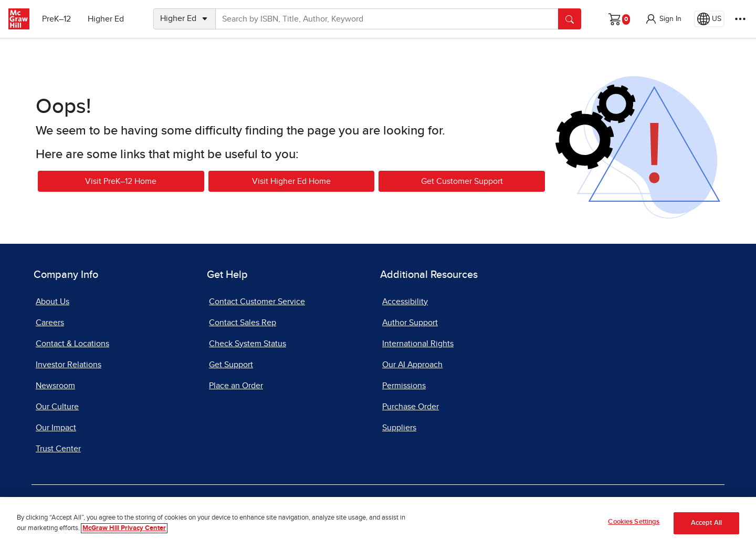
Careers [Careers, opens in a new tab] (50, 323)
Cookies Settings (634, 522)
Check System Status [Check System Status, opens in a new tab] (248, 344)
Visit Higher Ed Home (291, 181)
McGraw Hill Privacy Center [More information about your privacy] (124, 528)
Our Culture (57, 407)
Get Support (231, 365)
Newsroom (55, 386)
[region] (378, 523)
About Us (52, 302)
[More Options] (740, 19)
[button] (663, 19)
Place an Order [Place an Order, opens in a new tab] (236, 386)
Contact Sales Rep (243, 323)
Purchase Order (411, 407)
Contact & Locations (72, 344)
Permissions (404, 386)
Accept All (706, 523)
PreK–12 (56, 19)
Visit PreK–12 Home (121, 181)
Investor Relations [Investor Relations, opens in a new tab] (69, 365)
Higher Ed (106, 19)
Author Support (410, 323)
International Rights (418, 344)
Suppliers (399, 428)
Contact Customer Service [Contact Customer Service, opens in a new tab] (257, 302)
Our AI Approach (412, 365)
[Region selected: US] (709, 19)
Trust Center (58, 449)
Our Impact (56, 428)
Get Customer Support (462, 181)
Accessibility (405, 302)
